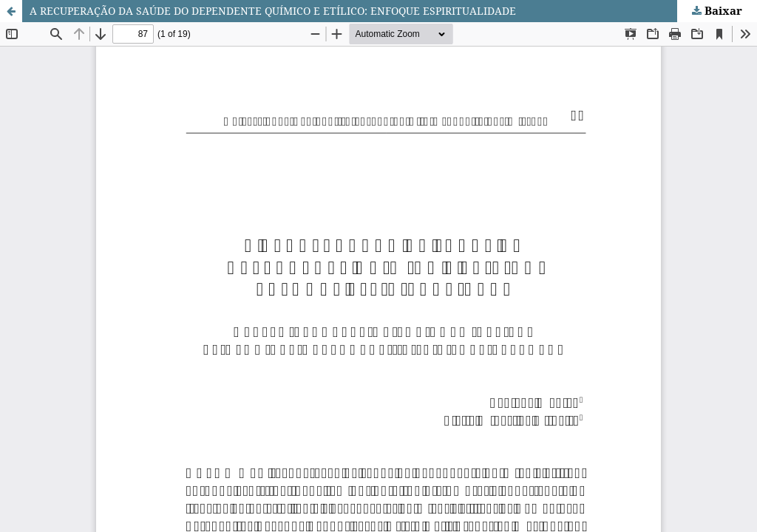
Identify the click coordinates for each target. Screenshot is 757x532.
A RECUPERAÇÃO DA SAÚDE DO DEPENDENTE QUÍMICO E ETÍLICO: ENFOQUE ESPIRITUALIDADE (273, 11)
